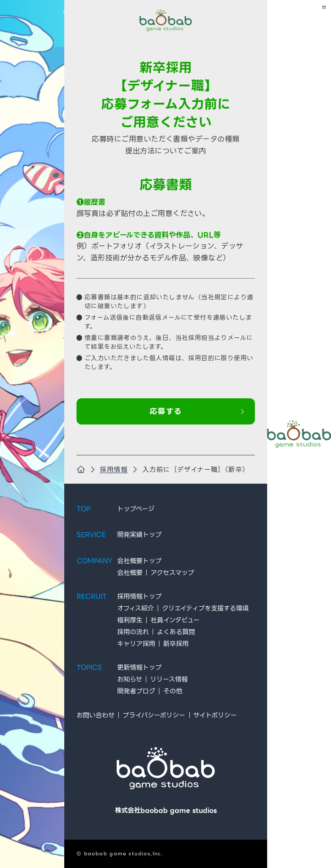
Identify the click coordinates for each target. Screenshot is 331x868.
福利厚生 (129, 620)
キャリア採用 (136, 643)
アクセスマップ (172, 573)
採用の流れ (133, 632)
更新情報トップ (139, 667)
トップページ (135, 509)
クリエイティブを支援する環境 (205, 608)
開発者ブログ (136, 691)
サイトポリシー (215, 715)
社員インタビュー (175, 620)
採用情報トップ (139, 596)
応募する (197, 412)
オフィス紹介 (135, 608)
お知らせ (129, 679)
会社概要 (129, 573)
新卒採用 (175, 643)
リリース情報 (168, 679)
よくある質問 (175, 632)
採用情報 (114, 470)
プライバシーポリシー (153, 715)
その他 (172, 691)
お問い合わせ (95, 715)
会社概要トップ (139, 561)
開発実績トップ (139, 535)
